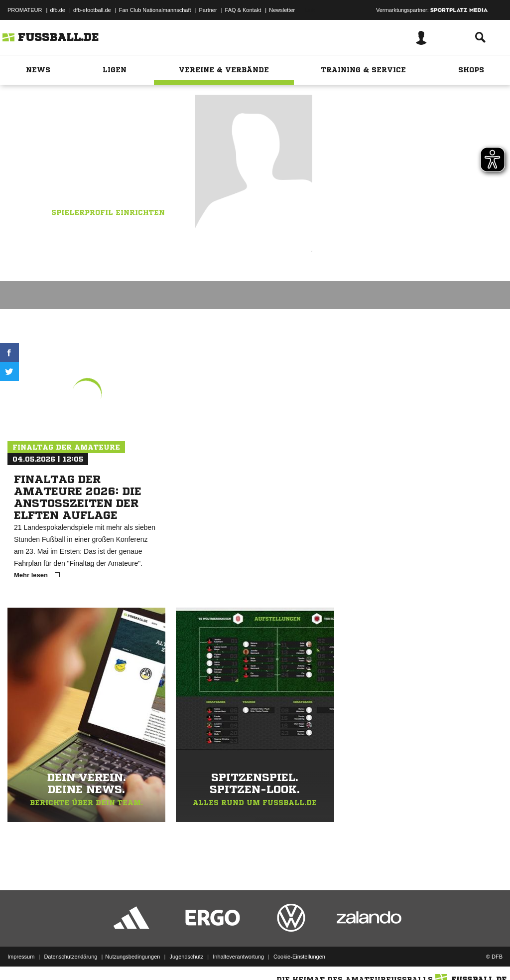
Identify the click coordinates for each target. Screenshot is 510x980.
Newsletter (282, 10)
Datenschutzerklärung (70, 957)
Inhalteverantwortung (238, 957)
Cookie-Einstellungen (299, 957)
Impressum (21, 957)
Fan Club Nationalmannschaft (155, 10)
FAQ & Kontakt (243, 10)
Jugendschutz (186, 957)
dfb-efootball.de (92, 10)
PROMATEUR (25, 10)
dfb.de (58, 10)
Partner (208, 10)
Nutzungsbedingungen (132, 957)
